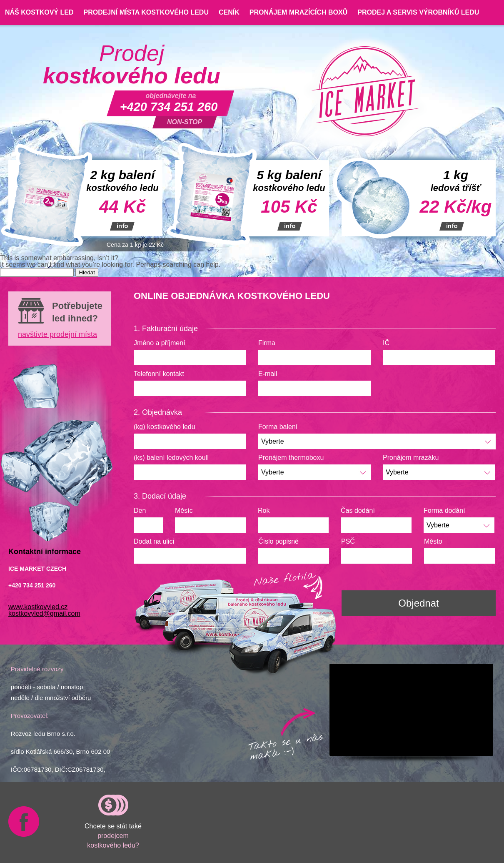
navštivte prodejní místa (57, 334)
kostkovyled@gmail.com (44, 613)
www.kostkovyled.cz (38, 607)
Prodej (132, 65)
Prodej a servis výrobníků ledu (418, 12)
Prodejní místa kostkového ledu (146, 12)
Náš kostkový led (39, 12)
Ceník (229, 12)
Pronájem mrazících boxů (299, 12)
